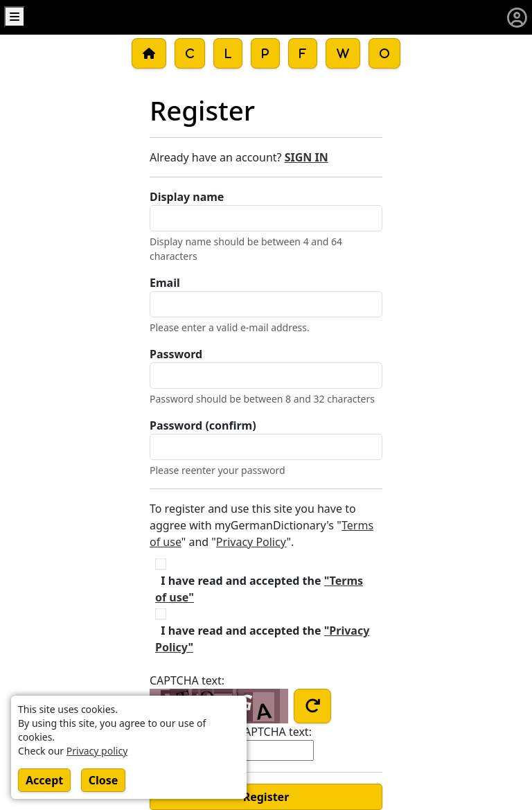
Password (176, 354)
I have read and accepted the (259, 589)
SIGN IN (307, 157)
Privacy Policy (251, 542)
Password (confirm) (203, 425)
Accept (44, 780)
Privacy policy (97, 751)
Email (165, 283)
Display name (187, 197)
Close (104, 780)
